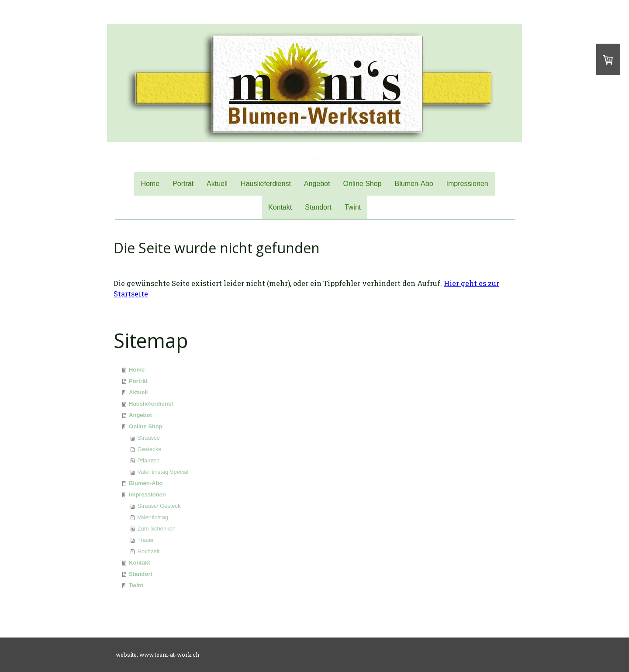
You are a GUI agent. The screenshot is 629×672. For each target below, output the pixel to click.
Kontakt (280, 207)
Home (150, 184)
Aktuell (217, 184)
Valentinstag (153, 517)
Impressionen (467, 184)
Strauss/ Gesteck (159, 506)
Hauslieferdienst (266, 184)
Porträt (183, 184)
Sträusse (149, 438)
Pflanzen (149, 460)
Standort (318, 207)
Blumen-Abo (414, 184)
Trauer (146, 540)
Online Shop (362, 184)
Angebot (317, 184)
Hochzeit (149, 551)
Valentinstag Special (163, 472)
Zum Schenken (157, 529)
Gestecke (150, 449)
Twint (353, 207)
